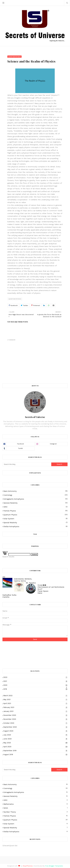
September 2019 (35, 751)
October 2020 (35, 723)
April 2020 (35, 747)
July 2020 (35, 735)
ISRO (35, 507)
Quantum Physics (15, 299)
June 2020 (35, 739)
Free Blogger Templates (54, 866)
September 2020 (35, 727)
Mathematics (35, 804)
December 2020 (35, 715)
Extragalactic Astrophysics (35, 499)
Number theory (35, 812)
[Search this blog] (27, 464)
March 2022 (35, 696)
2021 (35, 681)
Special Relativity (35, 523)
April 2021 (35, 703)
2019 (35, 689)
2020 (35, 685)
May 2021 (35, 699)
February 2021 (35, 707)
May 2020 (35, 743)
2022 (35, 677)
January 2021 (35, 711)
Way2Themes (28, 866)
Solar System (35, 519)
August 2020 (35, 731)
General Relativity (35, 503)
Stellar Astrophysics (35, 527)
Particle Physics (35, 511)
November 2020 (35, 719)
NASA (35, 808)
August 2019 (35, 754)
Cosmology (35, 495)
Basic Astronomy (35, 491)
